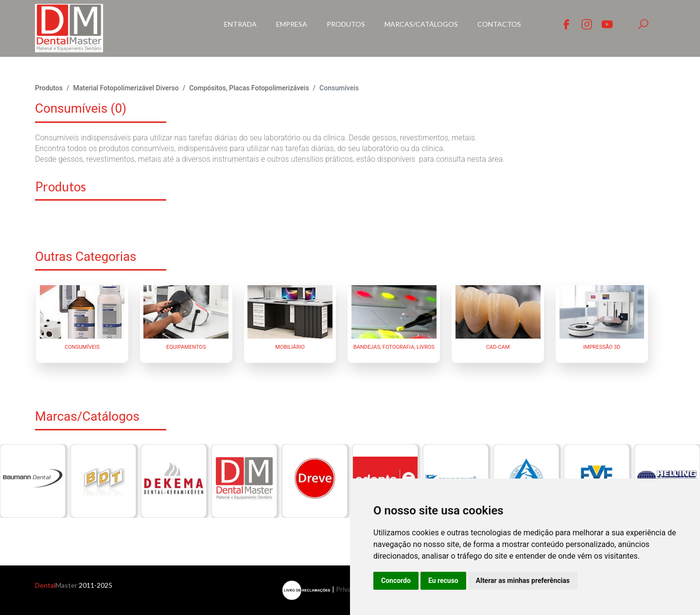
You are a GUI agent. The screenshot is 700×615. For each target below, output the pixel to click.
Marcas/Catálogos (421, 24)
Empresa (292, 24)
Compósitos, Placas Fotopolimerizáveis (249, 88)
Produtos (346, 24)
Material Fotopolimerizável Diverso (126, 88)
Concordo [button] (396, 581)
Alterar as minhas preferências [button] (523, 581)
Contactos (499, 24)
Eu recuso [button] (443, 581)
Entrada (240, 24)
